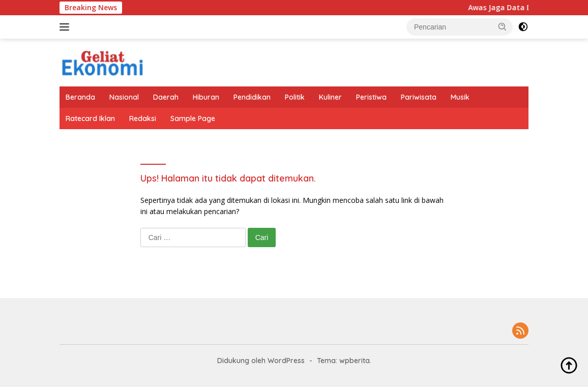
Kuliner (330, 97)
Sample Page (193, 118)
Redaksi (143, 118)
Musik (460, 97)
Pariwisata (419, 97)
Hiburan (206, 97)
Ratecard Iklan (90, 118)
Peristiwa (371, 97)
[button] (503, 26)
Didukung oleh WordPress (261, 361)
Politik (295, 97)
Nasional (124, 97)
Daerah (166, 97)
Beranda (80, 97)
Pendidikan (252, 97)
